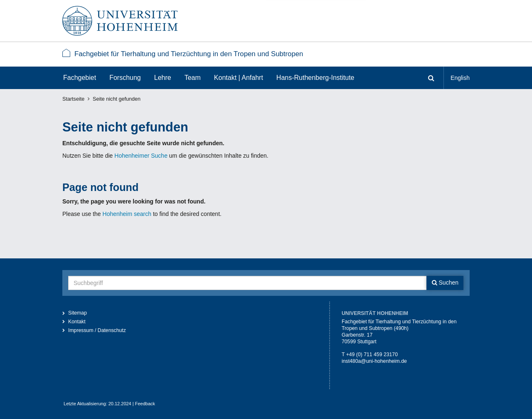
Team (193, 78)
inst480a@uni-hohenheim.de (374, 361)
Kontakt (77, 322)
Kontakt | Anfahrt (239, 78)
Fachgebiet (80, 78)
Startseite (73, 99)
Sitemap (78, 313)
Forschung (125, 78)
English (460, 78)
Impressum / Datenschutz (97, 330)
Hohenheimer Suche (141, 156)
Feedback (145, 404)
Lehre (163, 78)
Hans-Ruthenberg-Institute (315, 78)
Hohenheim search (127, 214)
